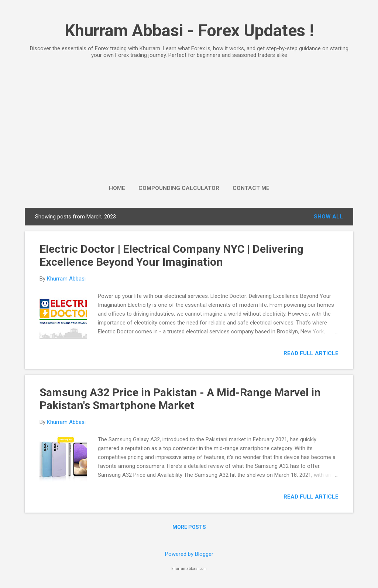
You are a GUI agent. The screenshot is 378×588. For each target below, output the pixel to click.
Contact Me (251, 188)
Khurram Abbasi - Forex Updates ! (189, 30)
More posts (189, 527)
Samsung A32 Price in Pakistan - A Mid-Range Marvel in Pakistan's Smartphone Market (180, 399)
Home (117, 188)
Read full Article (311, 353)
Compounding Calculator (179, 188)
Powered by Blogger (189, 554)
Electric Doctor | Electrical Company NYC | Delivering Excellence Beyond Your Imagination (171, 255)
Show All (328, 217)
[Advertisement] (189, 120)
